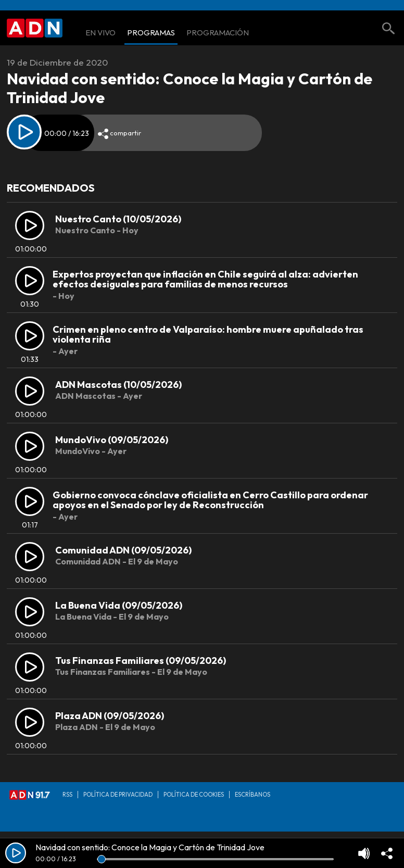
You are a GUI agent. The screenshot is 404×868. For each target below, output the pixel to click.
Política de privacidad (118, 795)
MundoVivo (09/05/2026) (112, 440)
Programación (218, 33)
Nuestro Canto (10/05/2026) (118, 219)
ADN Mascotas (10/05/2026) (118, 385)
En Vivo (100, 33)
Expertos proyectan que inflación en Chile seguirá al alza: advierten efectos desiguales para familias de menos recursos (205, 279)
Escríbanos (253, 795)
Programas (151, 33)
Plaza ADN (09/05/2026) (110, 716)
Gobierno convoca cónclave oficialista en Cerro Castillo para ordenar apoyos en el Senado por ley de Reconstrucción (210, 500)
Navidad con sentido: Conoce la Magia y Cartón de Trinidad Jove (150, 847)
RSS (67, 795)
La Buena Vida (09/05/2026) (119, 605)
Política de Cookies (194, 795)
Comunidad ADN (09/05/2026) (123, 550)
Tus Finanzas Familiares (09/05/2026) (141, 661)
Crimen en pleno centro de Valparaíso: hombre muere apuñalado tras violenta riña (208, 335)
